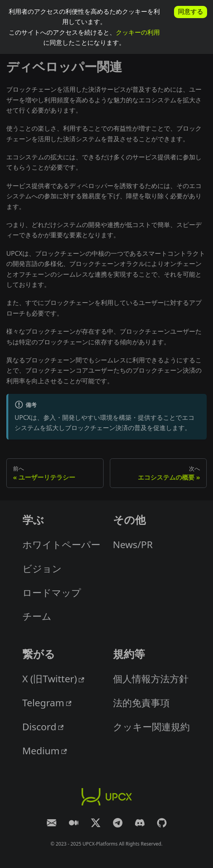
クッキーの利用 (138, 32)
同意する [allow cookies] (191, 12)
